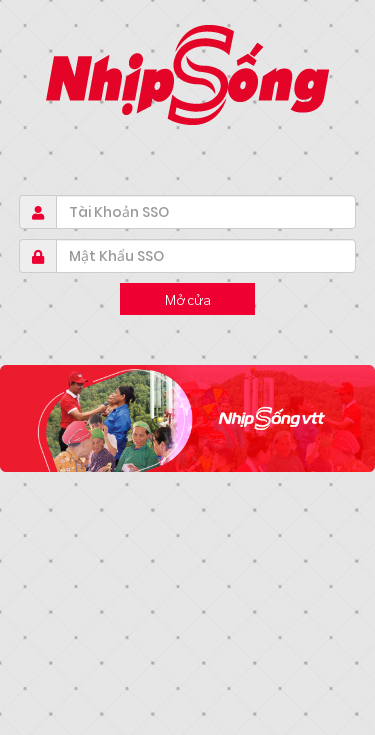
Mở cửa (188, 299)
